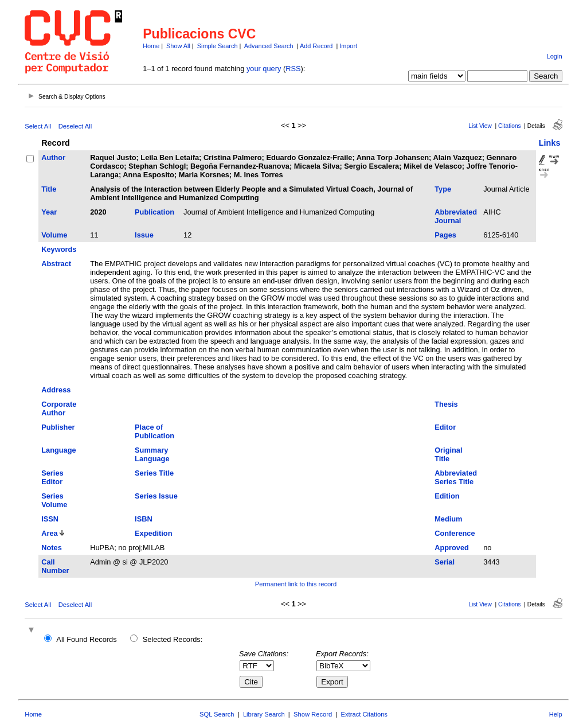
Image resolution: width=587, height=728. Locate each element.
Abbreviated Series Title (456, 477)
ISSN (50, 519)
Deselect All (75, 126)
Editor (445, 427)
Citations (510, 126)
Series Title (154, 473)
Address (56, 390)
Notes (52, 548)
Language (58, 450)
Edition (447, 496)
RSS (293, 69)
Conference (455, 533)
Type (443, 189)
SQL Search (217, 714)
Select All (38, 126)
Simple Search (218, 46)
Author (53, 157)
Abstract (56, 264)
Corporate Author (59, 408)
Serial (445, 562)
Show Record (313, 714)
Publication (154, 212)
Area (49, 533)
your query (264, 69)
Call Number (55, 566)
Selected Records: (173, 639)
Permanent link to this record (296, 584)
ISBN (144, 519)
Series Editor (52, 477)
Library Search (264, 714)
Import (348, 46)
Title (49, 189)
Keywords (59, 249)
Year (49, 212)
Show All (178, 46)
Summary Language (152, 454)
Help (556, 714)
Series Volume (54, 500)
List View (480, 126)
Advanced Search (269, 46)
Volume (54, 235)
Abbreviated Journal (456, 216)
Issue (144, 235)
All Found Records (86, 639)
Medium (448, 519)
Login (554, 56)
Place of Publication (154, 431)
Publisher (58, 427)
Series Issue (156, 496)
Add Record (316, 46)
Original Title (448, 454)
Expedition (153, 533)
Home (151, 46)
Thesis (446, 404)
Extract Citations (364, 714)
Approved (452, 548)
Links (550, 143)
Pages (445, 235)
